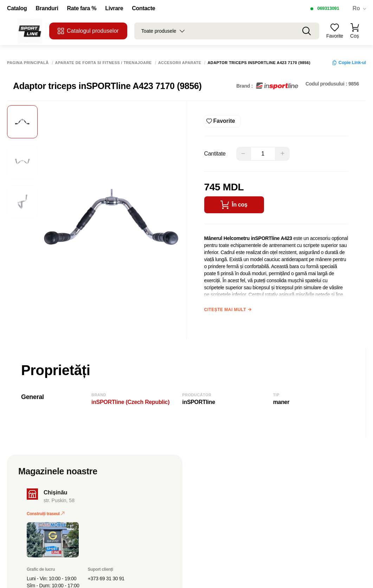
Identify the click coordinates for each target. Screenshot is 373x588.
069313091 (328, 8)
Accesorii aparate (180, 63)
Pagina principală (28, 63)
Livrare (114, 8)
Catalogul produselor (88, 31)
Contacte (143, 8)
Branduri (47, 8)
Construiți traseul (46, 514)
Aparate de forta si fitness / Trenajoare (104, 63)
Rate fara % (82, 8)
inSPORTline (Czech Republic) (130, 402)
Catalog (17, 8)
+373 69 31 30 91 (106, 578)
